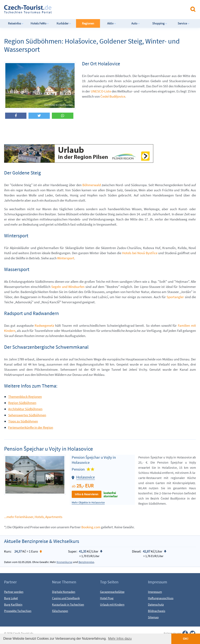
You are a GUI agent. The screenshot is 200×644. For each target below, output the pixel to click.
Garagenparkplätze (112, 592)
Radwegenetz (44, 325)
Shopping (160, 23)
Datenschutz (156, 604)
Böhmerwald (92, 185)
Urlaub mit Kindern (112, 604)
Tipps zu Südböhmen (23, 421)
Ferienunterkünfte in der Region (31, 427)
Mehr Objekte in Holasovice (88, 503)
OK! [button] (186, 639)
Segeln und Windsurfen (68, 287)
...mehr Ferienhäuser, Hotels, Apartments (33, 517)
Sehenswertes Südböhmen (27, 415)
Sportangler (175, 297)
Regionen (88, 23)
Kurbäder (64, 23)
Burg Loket (11, 598)
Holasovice (86, 477)
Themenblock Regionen (25, 397)
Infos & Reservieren (87, 494)
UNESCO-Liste (101, 91)
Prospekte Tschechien (18, 611)
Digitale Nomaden (64, 592)
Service (184, 23)
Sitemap (153, 617)
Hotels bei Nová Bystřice (140, 253)
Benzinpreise (86, 562)
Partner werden (14, 592)
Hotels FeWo (40, 23)
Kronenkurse (64, 562)
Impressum (155, 592)
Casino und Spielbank (66, 598)
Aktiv (112, 23)
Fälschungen (60, 611)
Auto (136, 23)
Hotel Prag (107, 598)
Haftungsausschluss (161, 598)
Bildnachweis (157, 611)
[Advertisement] (108, 9)
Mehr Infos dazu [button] (120, 639)
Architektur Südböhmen (25, 409)
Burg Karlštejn (13, 604)
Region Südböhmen (22, 403)
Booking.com (91, 527)
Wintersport (66, 258)
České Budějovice (113, 96)
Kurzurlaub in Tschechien (68, 604)
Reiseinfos (16, 23)
